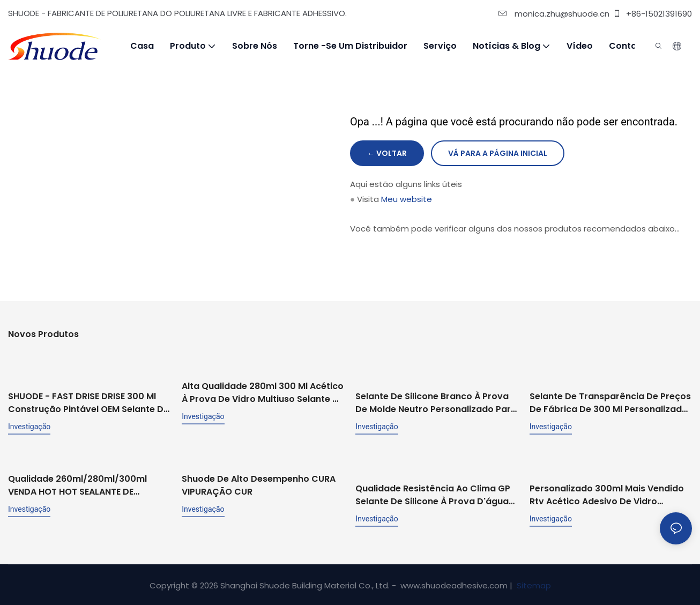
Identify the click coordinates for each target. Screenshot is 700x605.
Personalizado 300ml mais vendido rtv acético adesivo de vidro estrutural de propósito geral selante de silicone (607, 494)
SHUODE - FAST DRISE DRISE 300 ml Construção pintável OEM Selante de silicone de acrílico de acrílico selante (88, 402)
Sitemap (533, 584)
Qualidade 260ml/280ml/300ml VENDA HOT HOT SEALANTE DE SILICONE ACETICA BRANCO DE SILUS (85, 484)
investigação (29, 425)
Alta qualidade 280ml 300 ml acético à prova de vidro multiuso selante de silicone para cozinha (263, 392)
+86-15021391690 (652, 14)
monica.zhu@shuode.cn (554, 14)
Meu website (407, 199)
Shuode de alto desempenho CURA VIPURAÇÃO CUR (259, 474)
